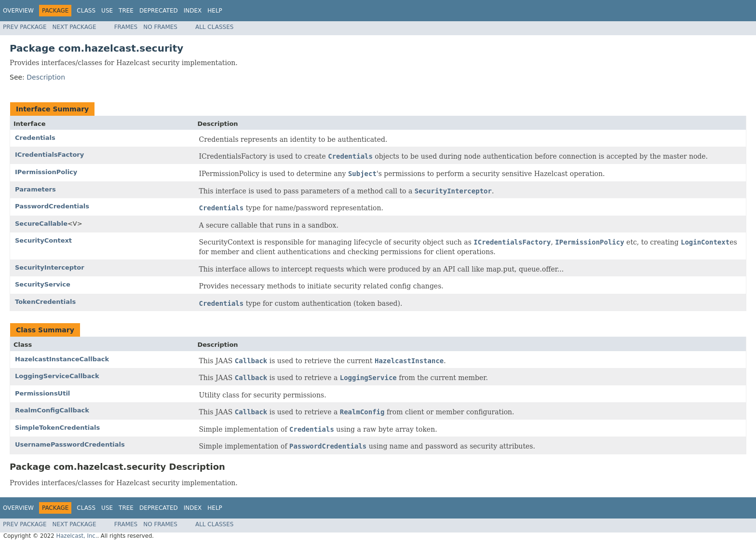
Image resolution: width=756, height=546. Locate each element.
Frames (126, 27)
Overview (18, 11)
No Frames (160, 27)
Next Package (74, 27)
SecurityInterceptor (50, 267)
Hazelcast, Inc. (76, 536)
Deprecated (159, 11)
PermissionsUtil (42, 393)
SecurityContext (43, 240)
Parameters (35, 189)
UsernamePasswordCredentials (70, 444)
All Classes (214, 27)
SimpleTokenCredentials (57, 428)
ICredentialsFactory (49, 155)
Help (215, 11)
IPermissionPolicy (46, 172)
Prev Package (25, 27)
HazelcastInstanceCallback (62, 359)
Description (46, 77)
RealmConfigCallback (52, 410)
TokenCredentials (45, 302)
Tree (126, 11)
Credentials (35, 138)
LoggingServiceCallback (57, 376)
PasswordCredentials (52, 206)
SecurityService (43, 284)
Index (193, 11)
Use (107, 11)
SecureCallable (41, 224)
